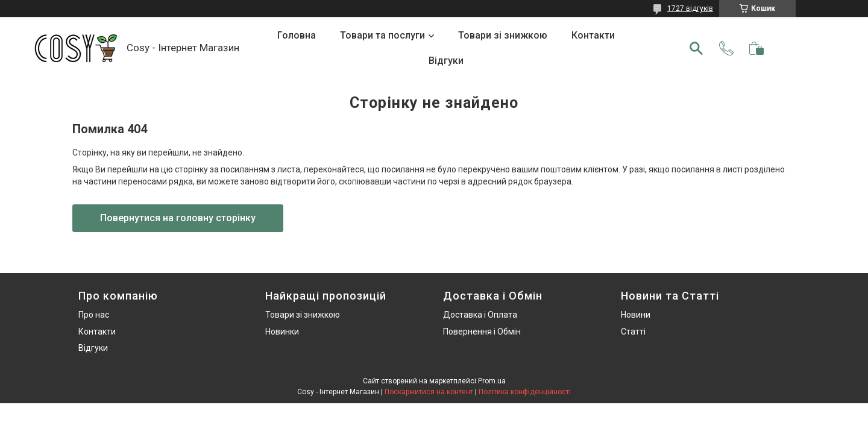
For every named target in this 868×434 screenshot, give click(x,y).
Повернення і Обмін (482, 332)
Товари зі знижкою (503, 35)
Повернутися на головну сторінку (178, 218)
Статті (633, 332)
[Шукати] (696, 48)
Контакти (593, 35)
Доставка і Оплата (480, 315)
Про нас (94, 315)
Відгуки (446, 61)
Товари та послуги (382, 35)
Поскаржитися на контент (429, 392)
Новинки (282, 332)
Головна (297, 35)
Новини (636, 315)
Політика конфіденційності (525, 392)
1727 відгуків (690, 8)
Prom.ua (492, 381)
